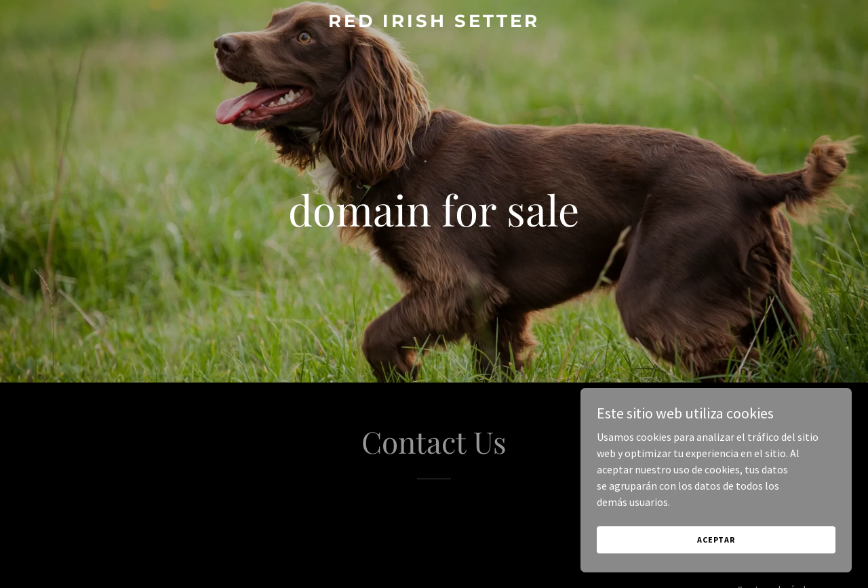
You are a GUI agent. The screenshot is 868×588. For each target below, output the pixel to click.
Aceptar (716, 540)
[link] (434, 23)
